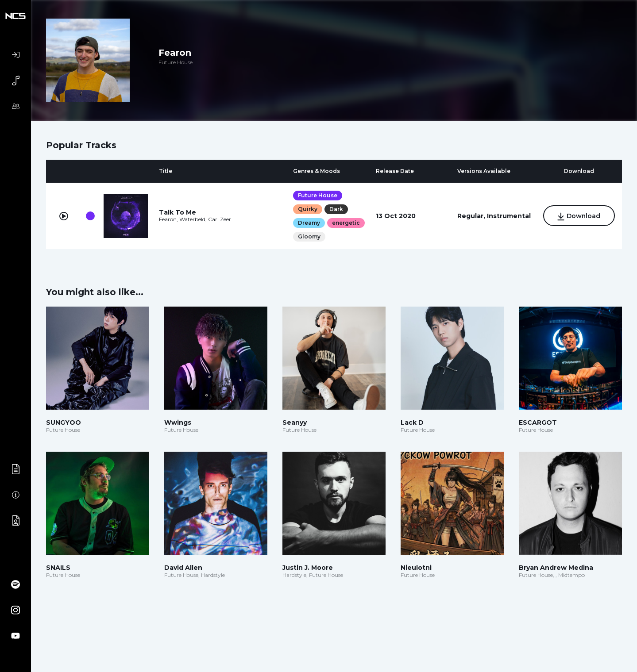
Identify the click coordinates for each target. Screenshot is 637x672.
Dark (336, 209)
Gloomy (309, 236)
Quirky (308, 209)
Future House (318, 195)
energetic (346, 223)
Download (579, 216)
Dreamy (309, 223)
